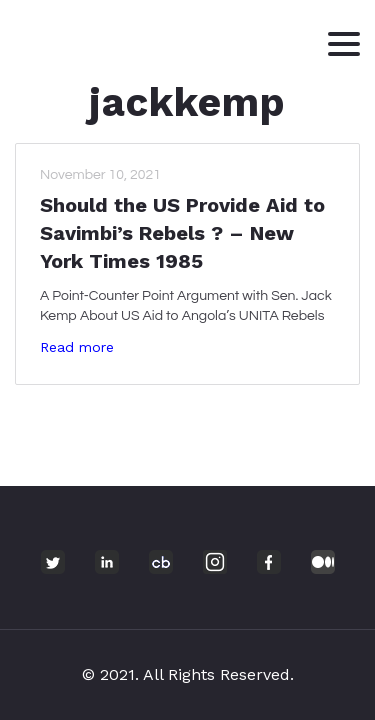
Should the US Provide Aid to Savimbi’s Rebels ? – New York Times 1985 (182, 233)
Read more (77, 347)
